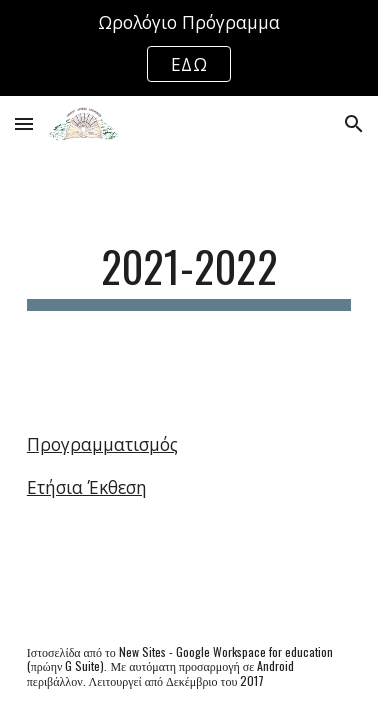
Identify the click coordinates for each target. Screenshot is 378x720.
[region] (189, 48)
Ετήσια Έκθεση (87, 487)
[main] (189, 275)
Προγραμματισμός (102, 444)
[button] (24, 123)
